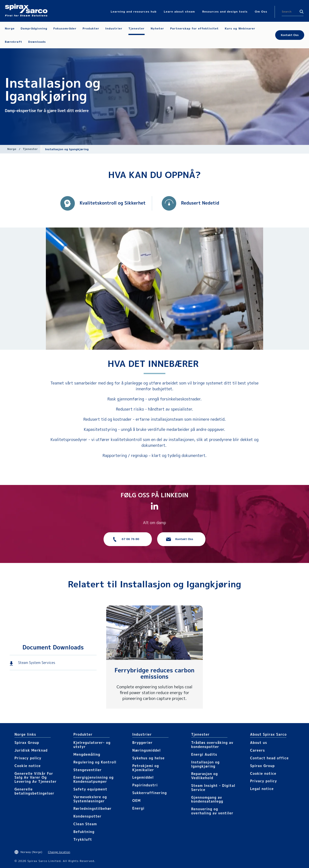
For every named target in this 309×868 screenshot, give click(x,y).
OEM (137, 800)
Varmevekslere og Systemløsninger (90, 799)
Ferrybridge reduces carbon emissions (155, 673)
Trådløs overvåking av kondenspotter (212, 745)
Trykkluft (83, 839)
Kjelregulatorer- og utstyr (92, 745)
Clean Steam (85, 824)
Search (302, 12)
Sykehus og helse (148, 758)
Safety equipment (90, 789)
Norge (12, 149)
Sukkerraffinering (150, 793)
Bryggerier (142, 743)
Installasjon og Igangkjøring (205, 764)
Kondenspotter (87, 816)
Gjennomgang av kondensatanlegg (207, 799)
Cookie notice (28, 766)
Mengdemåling (87, 754)
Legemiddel (143, 777)
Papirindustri (145, 785)
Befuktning (84, 832)
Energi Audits (204, 754)
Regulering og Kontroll (95, 762)
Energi (138, 808)
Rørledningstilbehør (92, 808)
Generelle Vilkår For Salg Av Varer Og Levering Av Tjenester (36, 778)
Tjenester (30, 149)
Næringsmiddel (147, 750)
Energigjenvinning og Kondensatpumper (94, 779)
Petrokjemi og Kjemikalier (146, 768)
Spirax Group (27, 743)
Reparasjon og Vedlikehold (205, 776)
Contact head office (269, 758)
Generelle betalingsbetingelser (34, 791)
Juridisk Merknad (31, 750)
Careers (257, 750)
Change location (59, 852)
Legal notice (262, 789)
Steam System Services (37, 663)
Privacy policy (28, 758)
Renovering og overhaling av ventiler (212, 811)
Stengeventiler (88, 770)
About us (259, 743)
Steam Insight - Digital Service (213, 788)
